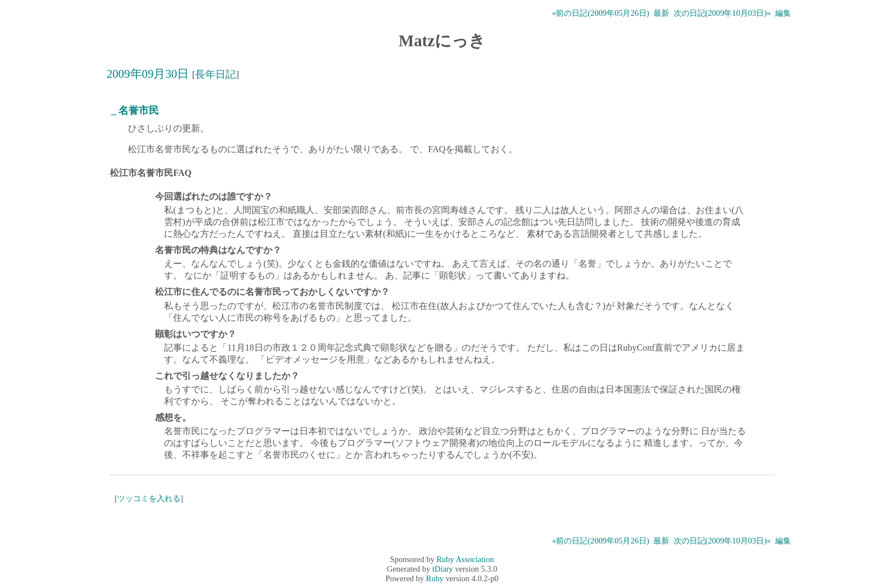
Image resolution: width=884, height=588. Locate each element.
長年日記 (215, 74)
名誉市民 (139, 110)
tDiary (443, 569)
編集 (783, 13)
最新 (661, 13)
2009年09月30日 (148, 74)
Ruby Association (465, 559)
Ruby (435, 578)
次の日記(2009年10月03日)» (722, 13)
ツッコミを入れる (149, 498)
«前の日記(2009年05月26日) (600, 13)
